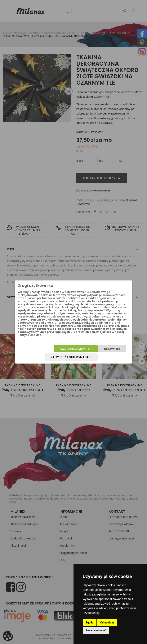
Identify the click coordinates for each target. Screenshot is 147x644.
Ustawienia (112, 349)
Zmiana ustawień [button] (96, 630)
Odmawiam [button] (107, 623)
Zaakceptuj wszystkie (76, 349)
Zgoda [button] (90, 623)
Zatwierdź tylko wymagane (71, 357)
